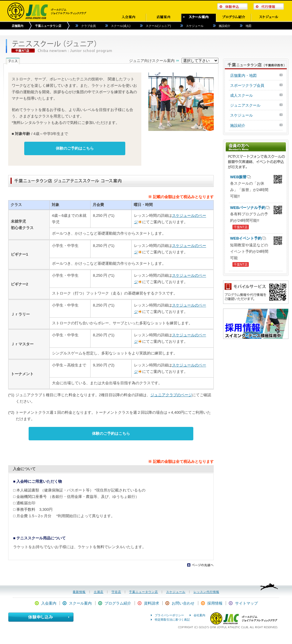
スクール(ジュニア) (158, 26)
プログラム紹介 (118, 603)
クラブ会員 (88, 26)
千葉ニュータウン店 (48, 26)
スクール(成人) (121, 26)
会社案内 (199, 615)
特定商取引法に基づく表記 (172, 620)
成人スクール (241, 95)
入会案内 (49, 603)
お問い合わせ (183, 603)
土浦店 (99, 592)
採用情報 (215, 603)
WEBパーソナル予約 (248, 208)
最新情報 (79, 592)
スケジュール (195, 26)
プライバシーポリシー (169, 615)
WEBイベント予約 (246, 238)
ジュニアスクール (245, 105)
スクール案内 (80, 603)
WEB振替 (238, 177)
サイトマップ (246, 603)
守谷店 (116, 592)
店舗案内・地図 (243, 76)
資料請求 (152, 603)
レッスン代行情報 (206, 592)
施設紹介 (225, 26)
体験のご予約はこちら (75, 148)
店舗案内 (18, 26)
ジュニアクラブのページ (171, 395)
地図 (248, 26)
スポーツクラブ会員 (247, 85)
